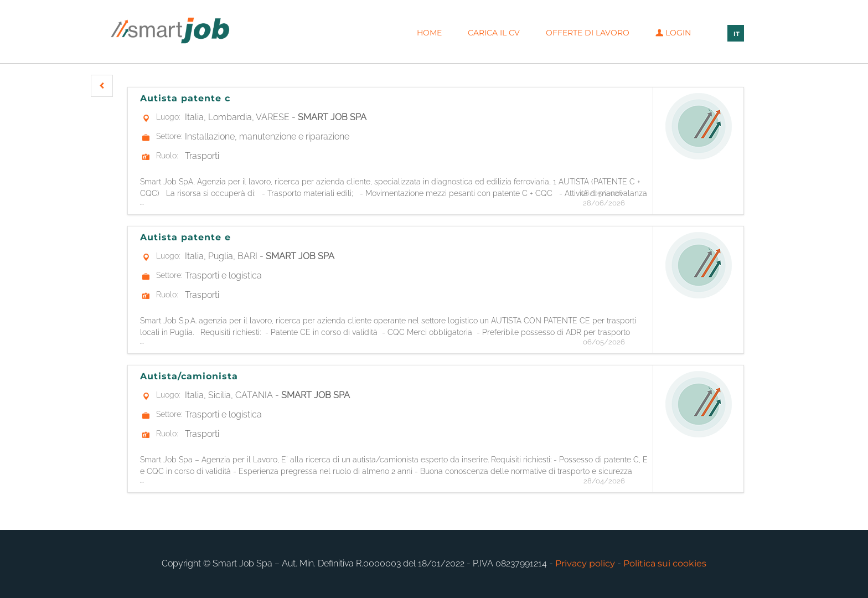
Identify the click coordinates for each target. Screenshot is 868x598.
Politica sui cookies (665, 563)
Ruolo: (167, 156)
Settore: (169, 136)
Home (429, 33)
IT (737, 34)
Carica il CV (494, 33)
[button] (102, 86)
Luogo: (168, 117)
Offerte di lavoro (588, 33)
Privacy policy (585, 563)
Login (673, 33)
